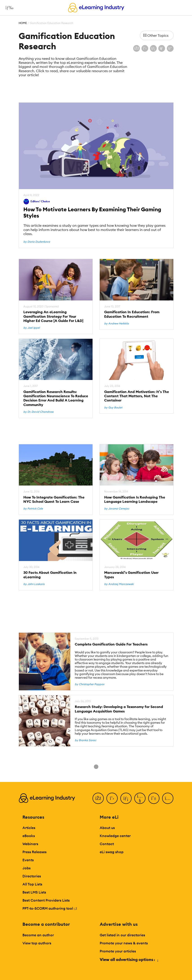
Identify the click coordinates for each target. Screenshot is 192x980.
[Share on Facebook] (137, 48)
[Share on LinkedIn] (153, 48)
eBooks (29, 836)
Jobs (26, 868)
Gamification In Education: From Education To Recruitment (132, 314)
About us (107, 828)
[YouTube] (140, 798)
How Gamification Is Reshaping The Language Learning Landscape (135, 499)
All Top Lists (32, 884)
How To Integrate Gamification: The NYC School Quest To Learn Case (54, 499)
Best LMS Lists (34, 892)
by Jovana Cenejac (117, 509)
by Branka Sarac (86, 740)
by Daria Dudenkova (37, 242)
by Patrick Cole (33, 509)
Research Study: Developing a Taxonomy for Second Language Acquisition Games (119, 709)
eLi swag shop (112, 852)
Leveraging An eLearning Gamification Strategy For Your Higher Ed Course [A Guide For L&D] (53, 316)
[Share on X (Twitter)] (145, 48)
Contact (107, 844)
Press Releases (34, 852)
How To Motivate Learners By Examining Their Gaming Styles (92, 213)
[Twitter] (112, 798)
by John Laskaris (34, 584)
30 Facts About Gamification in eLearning (50, 575)
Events (28, 860)
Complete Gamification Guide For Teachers (111, 644)
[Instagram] (168, 798)
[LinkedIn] (126, 798)
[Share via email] (162, 48)
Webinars (30, 844)
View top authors (37, 943)
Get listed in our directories (122, 935)
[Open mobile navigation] (8, 8)
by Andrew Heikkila (117, 324)
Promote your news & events (124, 943)
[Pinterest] (154, 798)
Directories (32, 876)
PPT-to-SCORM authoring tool (50, 908)
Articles (29, 828)
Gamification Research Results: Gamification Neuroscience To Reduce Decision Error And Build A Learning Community (56, 398)
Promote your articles (118, 951)
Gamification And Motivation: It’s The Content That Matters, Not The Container (137, 396)
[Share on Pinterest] (170, 48)
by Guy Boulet (113, 408)
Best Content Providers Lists (46, 900)
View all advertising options (129, 959)
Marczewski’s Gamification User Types (131, 575)
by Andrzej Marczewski (119, 584)
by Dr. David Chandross (38, 412)
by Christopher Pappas (89, 684)
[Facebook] (98, 798)
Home (23, 23)
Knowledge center (115, 836)
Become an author (38, 935)
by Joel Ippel (32, 328)
